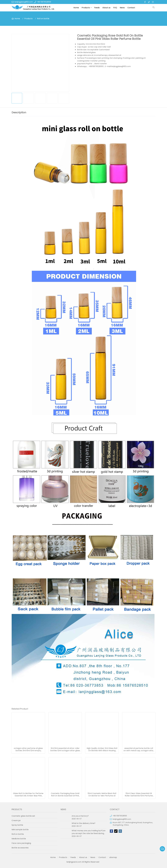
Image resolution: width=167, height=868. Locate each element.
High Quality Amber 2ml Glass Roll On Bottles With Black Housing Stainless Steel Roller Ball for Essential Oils (102, 749)
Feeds (97, 8)
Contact (131, 8)
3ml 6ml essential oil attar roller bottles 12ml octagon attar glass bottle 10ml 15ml (65, 749)
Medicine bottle (19, 839)
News (122, 8)
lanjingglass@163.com (24, 2)
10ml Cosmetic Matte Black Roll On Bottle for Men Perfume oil (102, 795)
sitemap (113, 857)
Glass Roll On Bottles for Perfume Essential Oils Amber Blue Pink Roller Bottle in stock (28, 795)
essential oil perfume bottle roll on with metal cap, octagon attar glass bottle (139, 749)
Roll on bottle (43, 19)
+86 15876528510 (44, 2)
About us (106, 8)
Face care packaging (21, 843)
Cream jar (16, 820)
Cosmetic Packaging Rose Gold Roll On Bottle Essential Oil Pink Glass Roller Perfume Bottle (65, 795)
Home (76, 8)
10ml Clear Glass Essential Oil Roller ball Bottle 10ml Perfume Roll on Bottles (139, 795)
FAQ (115, 8)
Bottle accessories (20, 848)
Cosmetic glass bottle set (23, 816)
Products (86, 8)
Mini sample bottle (20, 830)
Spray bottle (17, 825)
